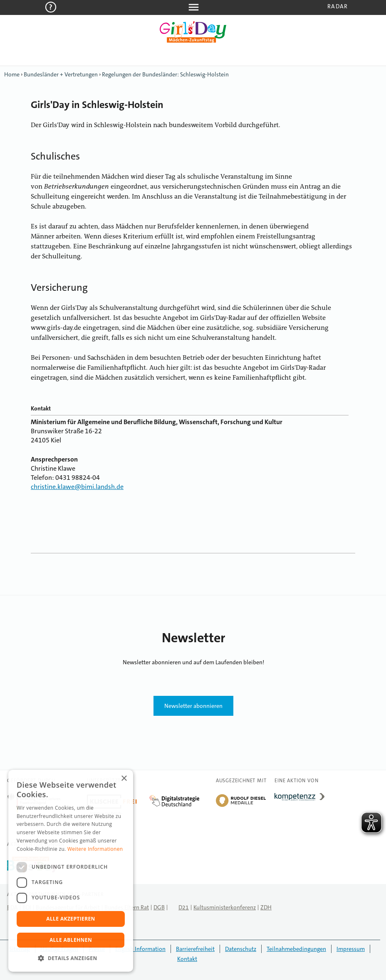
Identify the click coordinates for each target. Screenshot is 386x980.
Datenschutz (241, 949)
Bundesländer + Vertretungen (61, 74)
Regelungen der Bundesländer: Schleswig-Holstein (165, 74)
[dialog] (71, 871)
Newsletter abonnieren (193, 706)
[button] (71, 958)
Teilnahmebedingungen (296, 949)
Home (12, 74)
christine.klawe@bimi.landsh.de (77, 487)
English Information (140, 949)
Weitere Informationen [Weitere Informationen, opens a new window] (95, 849)
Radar (338, 6)
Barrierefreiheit (195, 949)
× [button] (124, 779)
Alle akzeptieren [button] (71, 919)
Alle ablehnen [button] (71, 940)
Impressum (351, 949)
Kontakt (187, 959)
